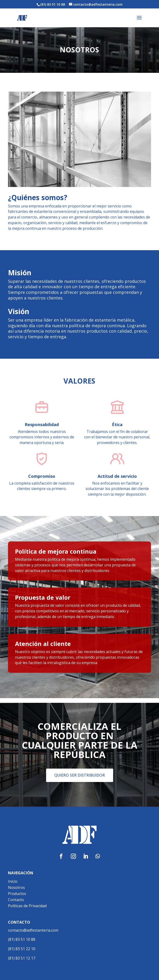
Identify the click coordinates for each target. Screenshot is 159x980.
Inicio (13, 881)
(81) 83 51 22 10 (22, 949)
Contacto (16, 900)
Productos (17, 894)
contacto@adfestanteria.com (33, 930)
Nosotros (16, 887)
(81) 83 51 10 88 (22, 939)
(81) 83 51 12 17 (22, 958)
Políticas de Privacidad (27, 906)
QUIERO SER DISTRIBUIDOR (80, 775)
